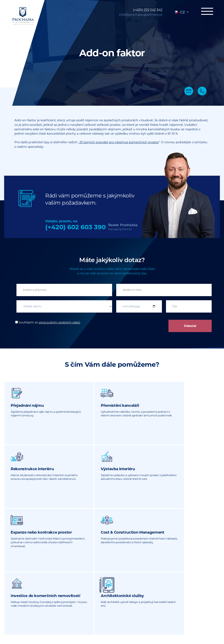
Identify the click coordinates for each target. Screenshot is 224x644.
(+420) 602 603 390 (75, 227)
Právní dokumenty (177, 622)
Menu (205, 12)
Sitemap (154, 622)
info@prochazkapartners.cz (141, 15)
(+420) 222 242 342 (148, 10)
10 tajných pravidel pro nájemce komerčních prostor (119, 142)
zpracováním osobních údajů (59, 322)
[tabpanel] (112, 53)
